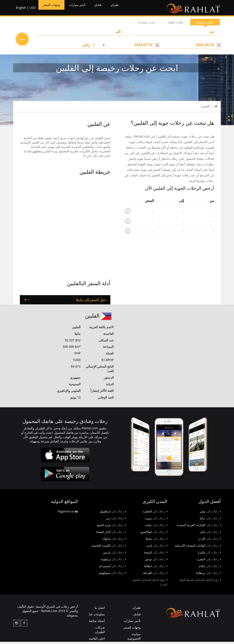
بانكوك (114, 541)
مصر (210, 514)
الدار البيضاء (111, 534)
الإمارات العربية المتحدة (199, 527)
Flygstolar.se (68, 514)
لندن (157, 548)
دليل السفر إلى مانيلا (91, 302)
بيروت (156, 520)
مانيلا (157, 541)
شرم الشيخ (111, 527)
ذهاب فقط (176, 24)
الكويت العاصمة (109, 548)
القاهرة (155, 514)
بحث (22, 41)
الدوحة (156, 555)
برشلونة (113, 561)
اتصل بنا (100, 610)
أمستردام (113, 568)
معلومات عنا (97, 616)
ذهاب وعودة (205, 24)
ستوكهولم (112, 575)
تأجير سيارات (83, 9)
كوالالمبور (154, 534)
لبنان (210, 534)
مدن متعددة (147, 24)
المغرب (209, 561)
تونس (156, 561)
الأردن (209, 541)
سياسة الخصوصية (134, 638)
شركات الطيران (100, 632)
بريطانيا (208, 575)
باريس (114, 555)
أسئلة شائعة (97, 623)
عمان (156, 527)
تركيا (210, 520)
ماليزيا (209, 555)
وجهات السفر (53, 9)
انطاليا (156, 568)
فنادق (107, 9)
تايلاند (210, 568)
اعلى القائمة (97, 641)
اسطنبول (113, 514)
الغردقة (155, 575)
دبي (116, 520)
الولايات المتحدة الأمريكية (198, 548)
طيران (126, 9)
